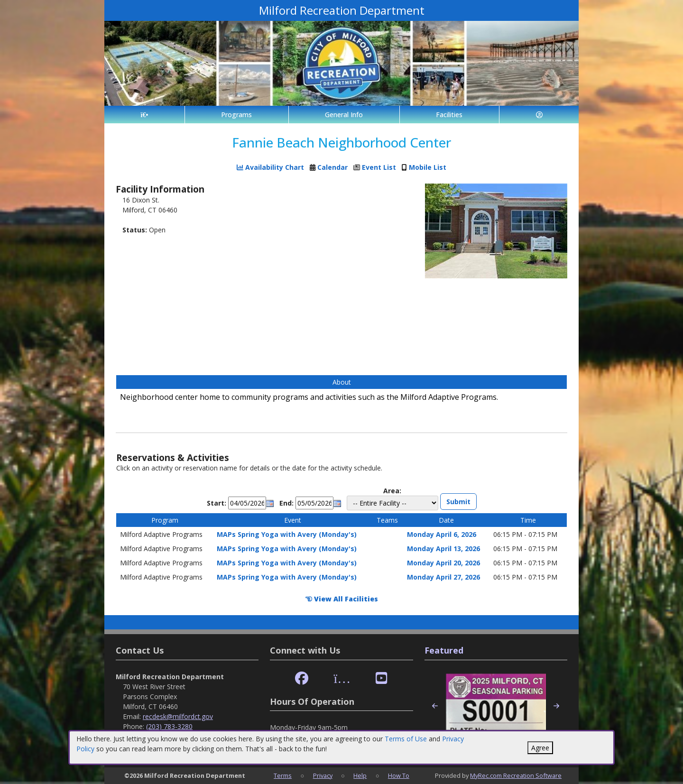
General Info (344, 115)
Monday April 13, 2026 (443, 549)
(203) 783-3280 (169, 726)
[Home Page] (144, 115)
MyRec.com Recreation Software (516, 775)
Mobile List (428, 167)
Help (360, 775)
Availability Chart (270, 167)
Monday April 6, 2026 (442, 534)
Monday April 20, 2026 (443, 563)
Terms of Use (406, 739)
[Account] (539, 115)
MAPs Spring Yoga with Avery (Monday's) (287, 534)
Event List (379, 167)
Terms (283, 775)
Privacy (323, 775)
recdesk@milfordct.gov (178, 716)
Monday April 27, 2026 (443, 577)
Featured (444, 650)
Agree (540, 748)
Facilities (449, 115)
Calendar (332, 167)
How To (399, 775)
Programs (236, 115)
